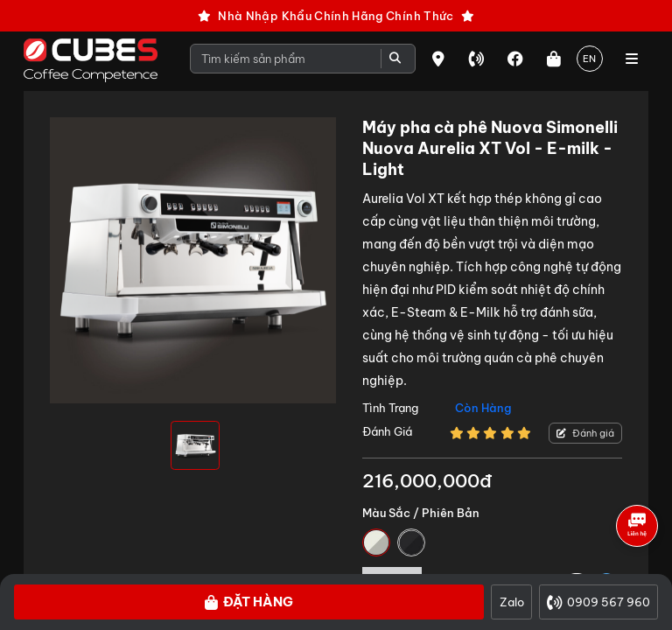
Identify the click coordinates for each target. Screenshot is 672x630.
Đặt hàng (249, 602)
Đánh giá (585, 433)
